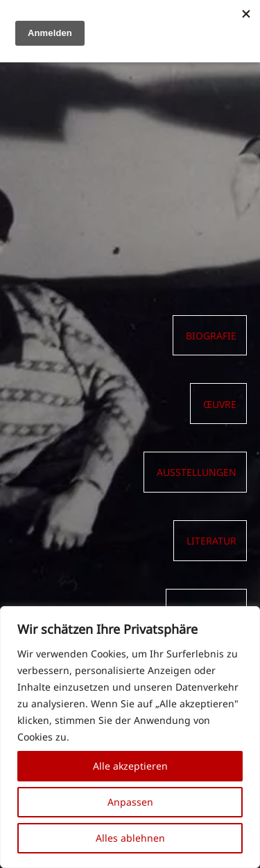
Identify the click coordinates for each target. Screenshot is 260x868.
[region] (130, 737)
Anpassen (130, 802)
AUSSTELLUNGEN (197, 472)
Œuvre (220, 405)
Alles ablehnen (130, 838)
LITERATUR (211, 541)
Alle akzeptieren (130, 766)
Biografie (211, 336)
